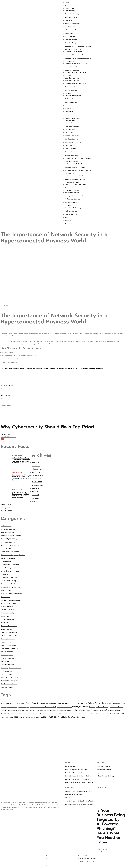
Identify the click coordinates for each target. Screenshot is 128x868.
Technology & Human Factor (11, 668)
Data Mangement (71, 102)
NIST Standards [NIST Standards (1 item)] (14, 714)
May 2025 (35, 498)
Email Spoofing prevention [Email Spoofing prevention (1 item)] (66, 707)
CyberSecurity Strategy (9, 581)
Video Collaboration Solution (75, 67)
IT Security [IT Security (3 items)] (78, 710)
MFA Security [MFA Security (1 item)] (103, 710)
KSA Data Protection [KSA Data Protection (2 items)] (91, 710)
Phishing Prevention (8, 639)
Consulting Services (72, 78)
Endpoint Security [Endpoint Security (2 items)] (103, 707)
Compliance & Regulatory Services (13, 555)
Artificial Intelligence (8, 532)
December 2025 (37, 476)
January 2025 (5, 508)
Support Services (71, 90)
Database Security (71, 27)
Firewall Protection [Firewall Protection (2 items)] (8, 710)
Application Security (72, 14)
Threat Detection (7, 674)
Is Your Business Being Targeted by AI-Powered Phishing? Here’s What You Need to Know (21, 460)
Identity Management (73, 24)
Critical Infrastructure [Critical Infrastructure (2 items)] (48, 703)
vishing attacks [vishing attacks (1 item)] (4, 717)
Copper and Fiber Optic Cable (76, 72)
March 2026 (36, 466)
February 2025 (6, 505)
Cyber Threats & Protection (11, 571)
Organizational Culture (9, 636)
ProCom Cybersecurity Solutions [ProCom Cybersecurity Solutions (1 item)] (46, 714)
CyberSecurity (70, 8)
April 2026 (36, 463)
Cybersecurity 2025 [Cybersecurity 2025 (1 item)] (109, 704)
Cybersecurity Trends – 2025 (11, 587)
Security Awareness (8, 658)
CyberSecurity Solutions (9, 578)
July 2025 (35, 492)
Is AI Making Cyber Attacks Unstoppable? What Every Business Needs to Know (20, 495)
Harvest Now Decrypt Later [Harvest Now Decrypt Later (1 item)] (22, 710)
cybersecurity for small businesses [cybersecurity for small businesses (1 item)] (9, 707)
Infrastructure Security (73, 30)
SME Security (5, 661)
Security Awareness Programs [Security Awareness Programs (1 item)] (94, 714)
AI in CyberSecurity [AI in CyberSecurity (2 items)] (8, 703)
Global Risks (5, 616)
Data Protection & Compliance (12, 594)
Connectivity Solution (72, 70)
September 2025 (38, 485)
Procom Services (6, 642)
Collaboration (70, 61)
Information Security (72, 80)
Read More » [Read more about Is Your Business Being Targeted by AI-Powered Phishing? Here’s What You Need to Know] (101, 852)
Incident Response (7, 619)
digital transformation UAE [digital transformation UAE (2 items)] (46, 707)
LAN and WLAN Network (74, 52)
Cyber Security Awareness (10, 565)
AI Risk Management (8, 529)
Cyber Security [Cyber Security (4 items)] (96, 703)
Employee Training (7, 610)
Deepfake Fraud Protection (10, 600)
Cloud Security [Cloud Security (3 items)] (33, 703)
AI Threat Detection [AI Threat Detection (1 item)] (21, 704)
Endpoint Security (71, 17)
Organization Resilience (9, 632)
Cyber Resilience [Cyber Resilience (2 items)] (63, 703)
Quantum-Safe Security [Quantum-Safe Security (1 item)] (60, 714)
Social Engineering (7, 665)
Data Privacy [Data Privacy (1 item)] (33, 707)
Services (68, 76)
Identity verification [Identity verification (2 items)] (51, 710)
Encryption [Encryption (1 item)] (93, 707)
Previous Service (7, 385)
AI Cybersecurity (6, 526)
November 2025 (37, 479)
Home (67, 3)
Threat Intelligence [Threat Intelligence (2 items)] (117, 713)
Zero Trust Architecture (9, 684)
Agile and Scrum (71, 99)
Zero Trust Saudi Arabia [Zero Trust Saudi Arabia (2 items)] (77, 717)
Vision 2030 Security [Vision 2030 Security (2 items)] (17, 717)
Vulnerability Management (10, 681)
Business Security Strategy (10, 545)
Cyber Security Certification (10, 568)
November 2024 (6, 511)
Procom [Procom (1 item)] (36, 714)
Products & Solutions (72, 6)
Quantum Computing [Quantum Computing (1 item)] (71, 714)
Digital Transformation (9, 603)
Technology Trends (7, 671)
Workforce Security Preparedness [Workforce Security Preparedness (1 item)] (33, 717)
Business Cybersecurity (9, 539)
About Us (68, 109)
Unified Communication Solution (76, 64)
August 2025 (36, 488)
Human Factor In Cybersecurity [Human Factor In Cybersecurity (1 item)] (36, 710)
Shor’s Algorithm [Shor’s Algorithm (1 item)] (106, 714)
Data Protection (6, 590)
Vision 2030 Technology (9, 677)
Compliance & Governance (10, 552)
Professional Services (72, 87)
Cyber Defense (6, 561)
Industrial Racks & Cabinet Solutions (78, 58)
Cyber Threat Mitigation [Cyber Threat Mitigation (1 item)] (23, 707)
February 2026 (37, 469)
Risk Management (7, 655)
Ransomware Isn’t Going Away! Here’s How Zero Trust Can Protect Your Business (21, 478)
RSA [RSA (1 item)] (86, 714)
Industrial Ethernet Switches (75, 55)
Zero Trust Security (7, 687)
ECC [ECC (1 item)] (58, 707)
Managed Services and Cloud (75, 84)
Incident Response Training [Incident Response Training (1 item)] (66, 710)
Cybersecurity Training (9, 584)
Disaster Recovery (71, 40)
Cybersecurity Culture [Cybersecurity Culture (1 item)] (120, 704)
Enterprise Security (7, 613)
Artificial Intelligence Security (11, 536)
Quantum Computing (8, 645)
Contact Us (69, 112)
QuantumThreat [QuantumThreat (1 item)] (80, 714)
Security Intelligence (72, 43)
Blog (66, 105)
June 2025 (35, 495)
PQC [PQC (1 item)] (33, 714)
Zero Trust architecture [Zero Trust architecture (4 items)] (54, 717)
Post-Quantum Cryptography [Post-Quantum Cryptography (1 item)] (25, 714)
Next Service (5, 395)
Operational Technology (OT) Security (78, 46)
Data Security (70, 20)
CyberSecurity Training (73, 96)
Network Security (71, 11)
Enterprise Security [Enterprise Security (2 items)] (117, 707)
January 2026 (37, 472)
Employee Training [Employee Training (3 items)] (81, 707)
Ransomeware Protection (10, 648)
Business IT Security (8, 542)
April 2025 (35, 501)
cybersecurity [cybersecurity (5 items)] (78, 703)
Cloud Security (70, 33)
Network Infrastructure (73, 49)
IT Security (4, 623)
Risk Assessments (7, 652)
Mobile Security (70, 37)
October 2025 (37, 482)
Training (68, 93)
